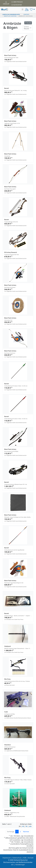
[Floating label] (28, 28)
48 (23, 826)
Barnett (7, 88)
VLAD (6, 712)
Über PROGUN (17, 2)
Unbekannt (8, 646)
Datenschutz (17, 858)
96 (26, 826)
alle (30, 826)
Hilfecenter (17, 5)
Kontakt (31, 858)
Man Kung (7, 679)
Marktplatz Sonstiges (10, 16)
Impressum (7, 858)
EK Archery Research (11, 252)
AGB (25, 858)
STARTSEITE (26, 14)
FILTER (28, 23)
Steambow (8, 745)
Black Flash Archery (10, 55)
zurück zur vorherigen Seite (11, 14)
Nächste (26, 832)
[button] (32, 9)
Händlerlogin (20, 865)
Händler (6, 3)
